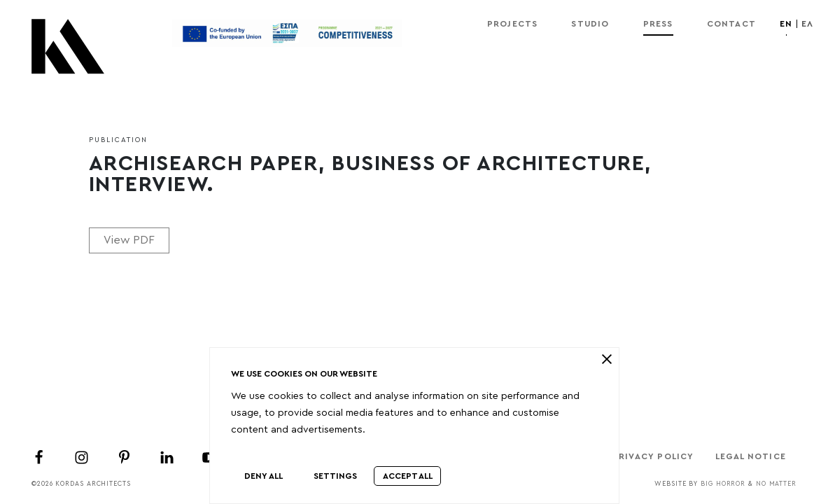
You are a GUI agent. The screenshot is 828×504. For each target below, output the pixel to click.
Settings (335, 476)
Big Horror (723, 484)
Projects (513, 24)
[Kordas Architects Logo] (68, 53)
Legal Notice (751, 456)
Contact (731, 24)
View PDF (129, 240)
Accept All (408, 476)
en (786, 24)
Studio (590, 24)
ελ (807, 24)
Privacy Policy (653, 456)
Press (658, 24)
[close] (606, 359)
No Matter (776, 484)
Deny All (264, 476)
